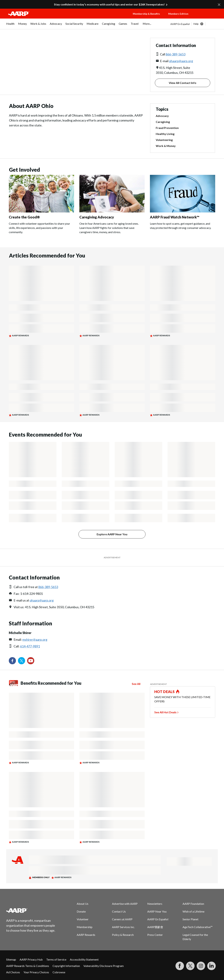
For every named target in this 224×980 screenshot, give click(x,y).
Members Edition (178, 14)
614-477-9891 (30, 646)
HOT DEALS (165, 692)
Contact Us (119, 911)
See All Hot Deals (165, 712)
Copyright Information (66, 966)
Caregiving (163, 122)
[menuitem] (10, 25)
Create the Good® (24, 217)
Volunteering (164, 140)
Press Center (155, 935)
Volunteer (83, 919)
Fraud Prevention (167, 128)
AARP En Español (180, 24)
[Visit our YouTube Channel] (31, 661)
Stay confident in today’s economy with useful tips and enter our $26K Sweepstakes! (109, 4)
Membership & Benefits (146, 14)
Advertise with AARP (125, 904)
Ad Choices (13, 972)
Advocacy (162, 116)
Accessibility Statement (84, 959)
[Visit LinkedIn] (211, 966)
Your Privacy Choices (36, 972)
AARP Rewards (86, 935)
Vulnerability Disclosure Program (104, 966)
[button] (207, 17)
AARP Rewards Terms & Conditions (28, 966)
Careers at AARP (122, 919)
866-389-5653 (175, 54)
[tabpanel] (194, 24)
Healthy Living (165, 134)
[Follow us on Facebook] (12, 661)
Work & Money (166, 146)
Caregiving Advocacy (97, 217)
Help (196, 24)
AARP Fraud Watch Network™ (175, 217)
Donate (81, 911)
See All (136, 684)
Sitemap (11, 959)
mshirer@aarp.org (35, 639)
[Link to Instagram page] (201, 966)
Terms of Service (56, 959)
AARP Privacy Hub (31, 959)
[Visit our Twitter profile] (22, 661)
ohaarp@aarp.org (181, 61)
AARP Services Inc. (123, 927)
